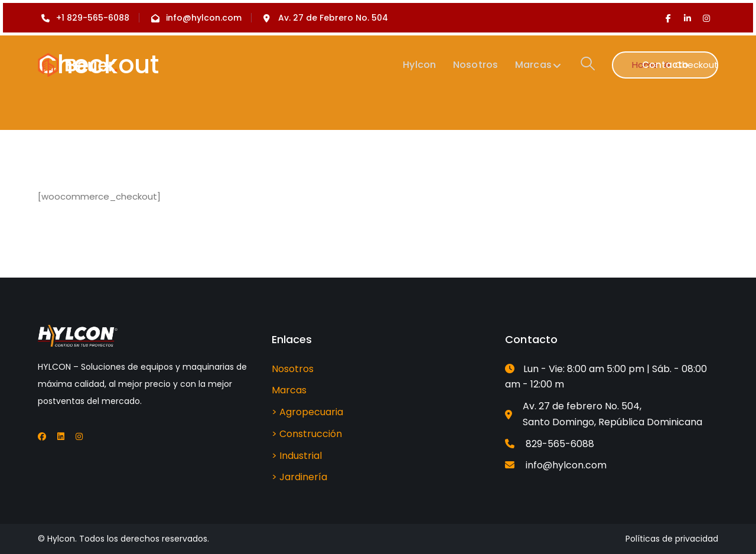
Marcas (289, 390)
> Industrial (297, 456)
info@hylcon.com (566, 465)
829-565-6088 (560, 444)
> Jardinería (299, 477)
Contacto (665, 65)
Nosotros (293, 369)
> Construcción (307, 434)
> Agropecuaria (307, 412)
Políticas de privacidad (672, 539)
